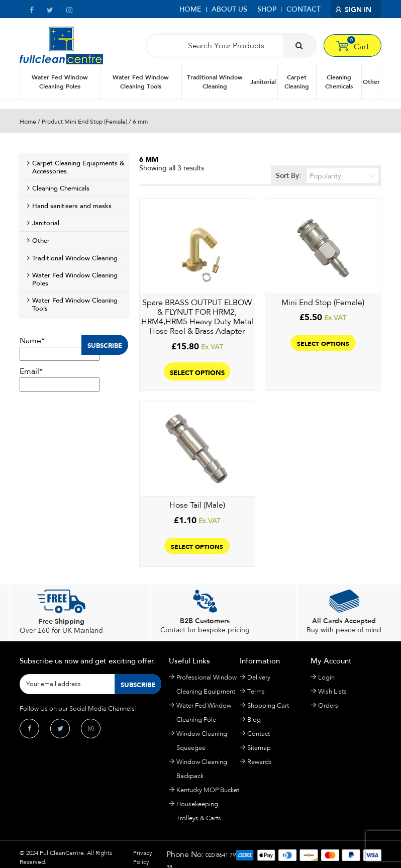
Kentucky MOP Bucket (208, 790)
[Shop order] (342, 176)
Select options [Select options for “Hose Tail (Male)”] (197, 546)
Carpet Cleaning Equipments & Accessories (78, 167)
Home (190, 9)
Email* (60, 379)
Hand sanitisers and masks (72, 206)
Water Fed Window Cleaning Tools (141, 82)
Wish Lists (332, 691)
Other (371, 82)
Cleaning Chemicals (339, 82)
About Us (229, 9)
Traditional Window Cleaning (215, 82)
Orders (328, 705)
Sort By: (327, 176)
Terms (256, 691)
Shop (267, 9)
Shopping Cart (268, 705)
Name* (60, 348)
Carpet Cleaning (297, 82)
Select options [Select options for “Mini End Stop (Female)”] (323, 343)
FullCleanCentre (62, 853)
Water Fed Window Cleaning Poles (60, 82)
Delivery (259, 677)
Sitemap (259, 748)
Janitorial (263, 82)
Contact (304, 9)
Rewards (260, 762)
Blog (254, 719)
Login (326, 677)
